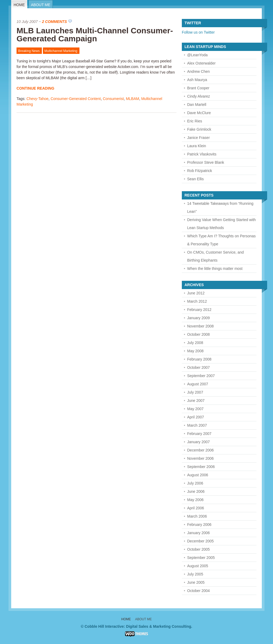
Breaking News (29, 51)
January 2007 (198, 442)
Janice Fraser (198, 138)
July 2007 (195, 392)
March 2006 (197, 516)
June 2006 (196, 491)
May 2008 (195, 351)
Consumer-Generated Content (76, 99)
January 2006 (198, 533)
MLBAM (133, 99)
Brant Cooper (198, 88)
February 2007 (199, 434)
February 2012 (199, 310)
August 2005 (198, 566)
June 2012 (196, 293)
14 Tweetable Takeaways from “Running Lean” (220, 207)
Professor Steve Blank (206, 162)
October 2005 (198, 549)
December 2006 (200, 450)
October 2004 (198, 591)
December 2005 (200, 541)
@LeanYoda (197, 55)
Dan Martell (197, 105)
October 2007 (198, 367)
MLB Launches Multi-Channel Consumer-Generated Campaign (95, 35)
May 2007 (195, 409)
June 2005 (196, 582)
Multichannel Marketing (61, 51)
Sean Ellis (195, 179)
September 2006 (201, 467)
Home (19, 5)
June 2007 (196, 401)
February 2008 (199, 359)
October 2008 (198, 334)
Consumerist (113, 99)
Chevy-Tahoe (37, 99)
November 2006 (200, 458)
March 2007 (197, 425)
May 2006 (195, 500)
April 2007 (196, 417)
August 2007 (198, 384)
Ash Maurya (197, 80)
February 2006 (199, 525)
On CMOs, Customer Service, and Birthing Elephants (215, 256)
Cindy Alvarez (199, 96)
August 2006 (198, 475)
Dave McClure (199, 113)
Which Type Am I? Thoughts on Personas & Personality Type (221, 240)
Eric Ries (195, 121)
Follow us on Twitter (198, 32)
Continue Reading (35, 88)
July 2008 (195, 343)
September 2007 (201, 376)
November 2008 (200, 326)
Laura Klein (197, 146)
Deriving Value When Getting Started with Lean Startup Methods (221, 224)
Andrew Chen (198, 71)
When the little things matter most (215, 269)
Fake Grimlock (199, 129)
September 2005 (201, 558)
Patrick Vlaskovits (202, 154)
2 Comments (54, 22)
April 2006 (196, 508)
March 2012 (197, 301)
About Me (41, 5)
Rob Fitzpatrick (200, 171)
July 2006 (195, 483)
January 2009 (198, 318)
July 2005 (195, 574)
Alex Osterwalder (201, 63)
